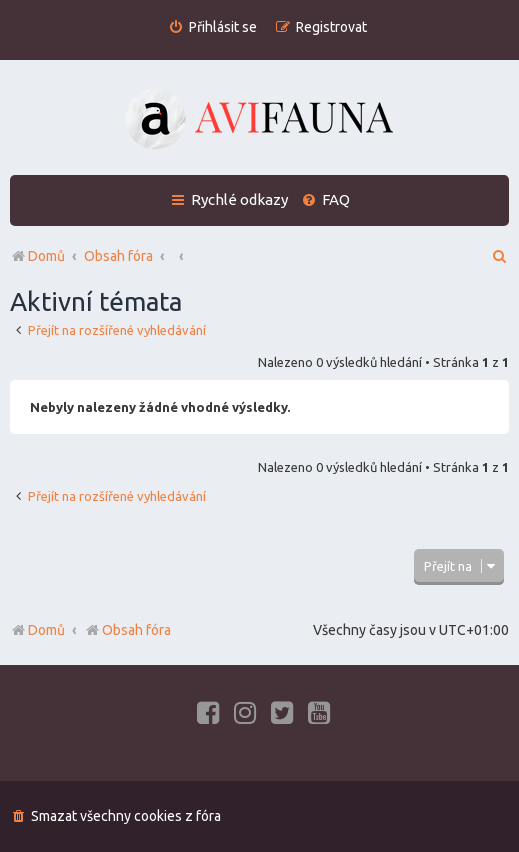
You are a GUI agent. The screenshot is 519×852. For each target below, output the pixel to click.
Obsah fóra (127, 630)
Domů (46, 630)
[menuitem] (212, 27)
